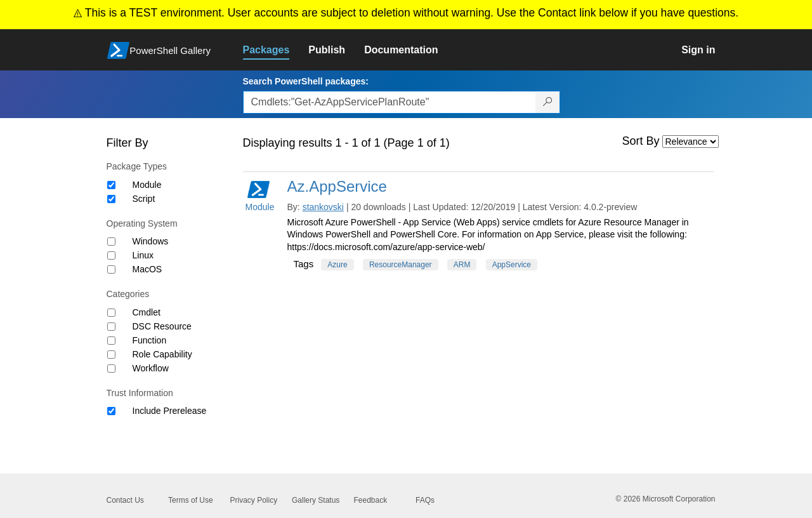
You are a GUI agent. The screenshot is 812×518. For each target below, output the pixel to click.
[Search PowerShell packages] (548, 102)
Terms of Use (191, 500)
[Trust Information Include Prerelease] (111, 411)
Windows (151, 241)
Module (147, 185)
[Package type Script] (111, 199)
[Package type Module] (111, 185)
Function (150, 340)
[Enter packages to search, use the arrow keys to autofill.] (390, 102)
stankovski (323, 207)
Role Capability (162, 354)
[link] (276, 50)
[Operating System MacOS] (111, 269)
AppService (512, 265)
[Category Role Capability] (111, 355)
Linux (143, 255)
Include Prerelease (170, 411)
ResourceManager (401, 265)
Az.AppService (337, 186)
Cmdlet (147, 312)
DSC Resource (162, 326)
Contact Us (125, 500)
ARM (462, 265)
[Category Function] (111, 341)
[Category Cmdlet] (111, 313)
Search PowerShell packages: (306, 81)
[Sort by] (691, 142)
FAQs (425, 500)
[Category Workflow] (111, 369)
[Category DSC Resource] (111, 327)
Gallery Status (316, 500)
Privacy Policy (254, 500)
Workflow (151, 368)
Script (144, 199)
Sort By (641, 141)
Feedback (371, 500)
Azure (337, 265)
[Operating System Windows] (111, 242)
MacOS (147, 269)
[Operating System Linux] (111, 256)
